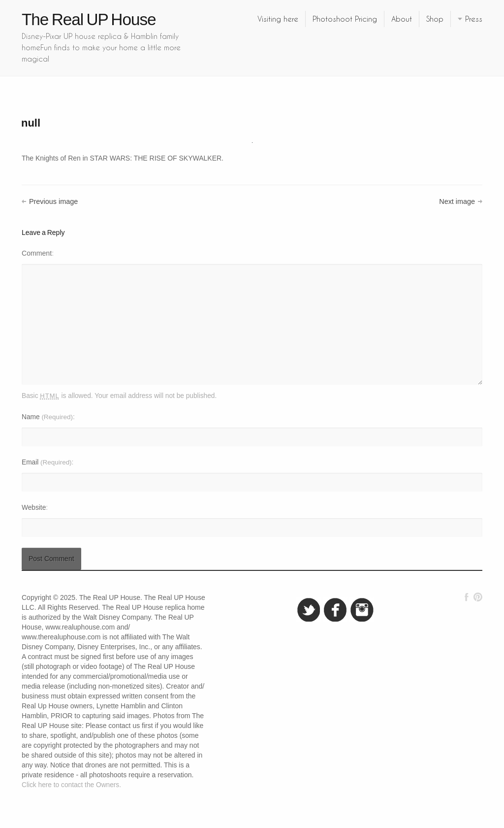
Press (474, 19)
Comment (37, 253)
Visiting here (278, 19)
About (402, 19)
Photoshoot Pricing (345, 19)
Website (34, 508)
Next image (457, 201)
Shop (435, 19)
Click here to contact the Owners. (71, 785)
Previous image (53, 201)
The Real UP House (89, 19)
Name (47, 417)
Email (47, 462)
